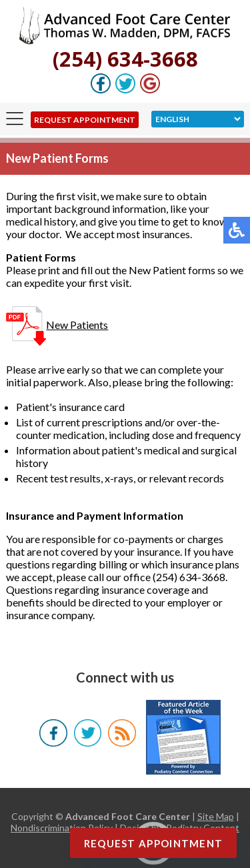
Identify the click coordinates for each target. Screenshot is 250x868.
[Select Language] (198, 119)
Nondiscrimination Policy (62, 828)
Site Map (216, 816)
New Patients (57, 325)
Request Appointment (85, 120)
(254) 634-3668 (125, 59)
